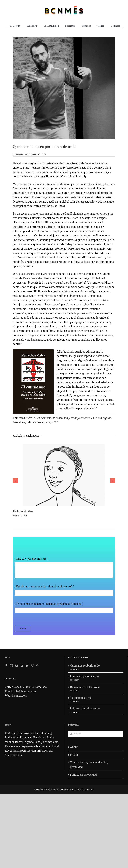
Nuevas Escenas (95, 163)
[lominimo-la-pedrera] (64, 88)
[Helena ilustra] (64, 446)
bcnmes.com (19, 696)
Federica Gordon (23, 154)
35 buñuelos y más (81, 698)
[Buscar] (71, 734)
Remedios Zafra (33, 278)
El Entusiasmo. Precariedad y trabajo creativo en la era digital (72, 418)
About (74, 747)
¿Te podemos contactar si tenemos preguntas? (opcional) (49, 604)
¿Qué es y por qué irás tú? (32, 559)
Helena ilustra (23, 511)
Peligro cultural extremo (85, 708)
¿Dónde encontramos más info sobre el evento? (45, 586)
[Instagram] (11, 666)
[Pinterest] (37, 666)
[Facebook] (6, 666)
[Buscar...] (96, 734)
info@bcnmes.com (25, 691)
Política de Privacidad (83, 775)
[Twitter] (27, 666)
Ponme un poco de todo (84, 676)
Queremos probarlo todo (85, 666)
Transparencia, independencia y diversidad (89, 765)
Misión (74, 755)
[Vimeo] (32, 666)
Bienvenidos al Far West (85, 687)
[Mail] (22, 666)
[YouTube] (17, 666)
